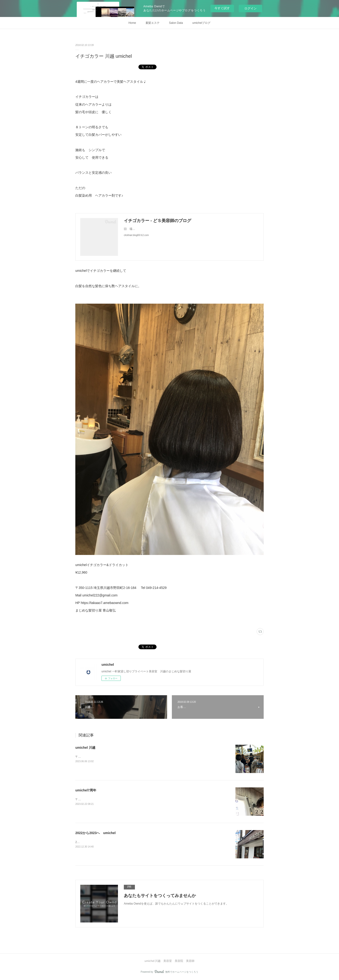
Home (132, 23)
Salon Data (176, 23)
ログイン (250, 8)
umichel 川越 (85, 748)
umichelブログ (201, 23)
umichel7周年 (86, 790)
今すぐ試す (222, 8)
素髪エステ (153, 23)
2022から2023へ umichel (95, 833)
